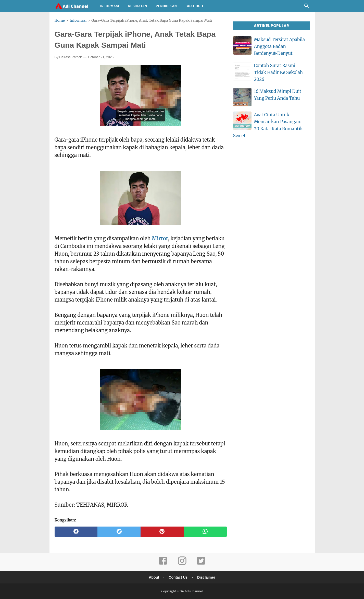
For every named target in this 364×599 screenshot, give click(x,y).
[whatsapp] (205, 532)
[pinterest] (162, 532)
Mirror (160, 238)
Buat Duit (195, 6)
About (154, 577)
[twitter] (119, 532)
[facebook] (76, 532)
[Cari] (307, 7)
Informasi (110, 6)
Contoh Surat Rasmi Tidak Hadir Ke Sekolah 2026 (278, 72)
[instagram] (182, 564)
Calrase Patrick (70, 57)
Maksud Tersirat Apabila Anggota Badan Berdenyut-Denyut (280, 46)
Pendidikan (166, 6)
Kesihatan (137, 6)
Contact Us (178, 577)
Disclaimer (206, 577)
